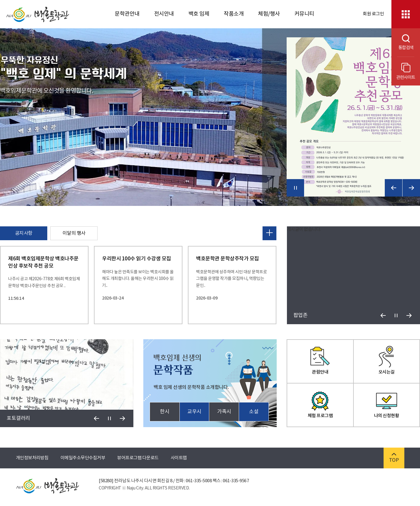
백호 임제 (199, 14)
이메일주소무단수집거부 (83, 458)
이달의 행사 (74, 233)
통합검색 (402, 42)
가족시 (224, 412)
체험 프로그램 (320, 404)
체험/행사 (269, 14)
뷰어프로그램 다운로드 (138, 458)
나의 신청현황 (387, 404)
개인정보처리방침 (32, 458)
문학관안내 (127, 14)
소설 (254, 412)
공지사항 (24, 233)
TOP (394, 458)
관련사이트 (406, 71)
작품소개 (234, 14)
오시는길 (387, 360)
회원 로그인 (373, 14)
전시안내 (164, 14)
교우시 (194, 412)
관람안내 (320, 360)
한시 (165, 412)
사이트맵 (179, 458)
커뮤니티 (304, 14)
